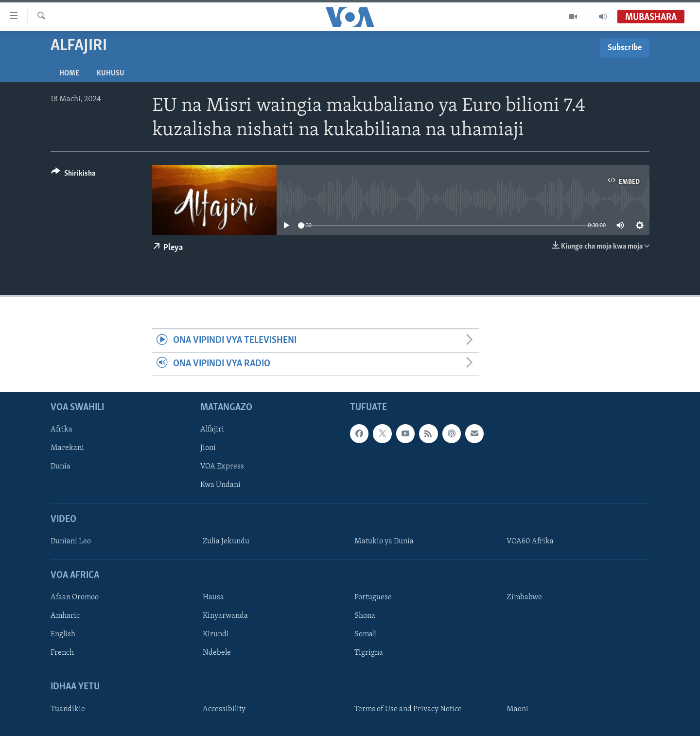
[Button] (73, 175)
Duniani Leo (71, 541)
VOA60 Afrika (530, 541)
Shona (365, 616)
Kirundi (216, 635)
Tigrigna (369, 653)
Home (69, 73)
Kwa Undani (220, 485)
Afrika (61, 430)
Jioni (208, 449)
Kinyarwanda (225, 616)
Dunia (61, 467)
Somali (366, 635)
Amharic (65, 616)
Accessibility (224, 709)
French (62, 653)
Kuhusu (111, 73)
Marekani (67, 449)
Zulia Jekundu (226, 541)
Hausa (213, 597)
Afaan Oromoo (75, 597)
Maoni (517, 709)
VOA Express (222, 467)
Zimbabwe (524, 597)
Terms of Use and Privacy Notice (408, 709)
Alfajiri (212, 430)
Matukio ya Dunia (384, 541)
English (63, 635)
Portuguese (373, 597)
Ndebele (217, 653)
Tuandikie (68, 709)
